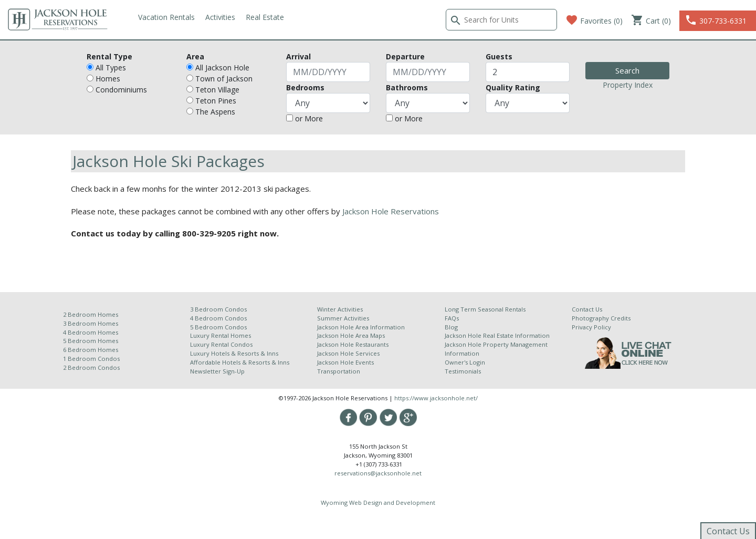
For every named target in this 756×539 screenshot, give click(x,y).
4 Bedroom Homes (91, 332)
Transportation (339, 371)
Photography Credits (601, 318)
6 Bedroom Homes (91, 350)
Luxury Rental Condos (221, 344)
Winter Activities (340, 309)
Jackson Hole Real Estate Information (497, 335)
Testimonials (463, 371)
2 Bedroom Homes (91, 314)
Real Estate (265, 17)
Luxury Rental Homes (220, 335)
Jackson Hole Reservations (391, 211)
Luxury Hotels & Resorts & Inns (234, 353)
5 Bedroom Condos (218, 327)
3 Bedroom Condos (218, 309)
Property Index (628, 85)
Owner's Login (465, 362)
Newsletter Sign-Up (217, 371)
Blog (451, 327)
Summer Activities (343, 318)
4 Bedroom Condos (218, 318)
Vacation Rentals (166, 17)
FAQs (452, 318)
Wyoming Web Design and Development (378, 502)
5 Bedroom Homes (91, 341)
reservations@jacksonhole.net (378, 473)
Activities (220, 17)
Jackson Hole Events (345, 362)
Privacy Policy (591, 327)
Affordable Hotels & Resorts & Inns (240, 362)
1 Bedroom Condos (91, 359)
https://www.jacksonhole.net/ (436, 398)
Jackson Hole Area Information (361, 327)
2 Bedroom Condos (91, 367)
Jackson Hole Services (348, 353)
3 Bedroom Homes (91, 323)
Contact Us (587, 309)
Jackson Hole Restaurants (353, 344)
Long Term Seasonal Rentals (485, 309)
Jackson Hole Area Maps (351, 335)
